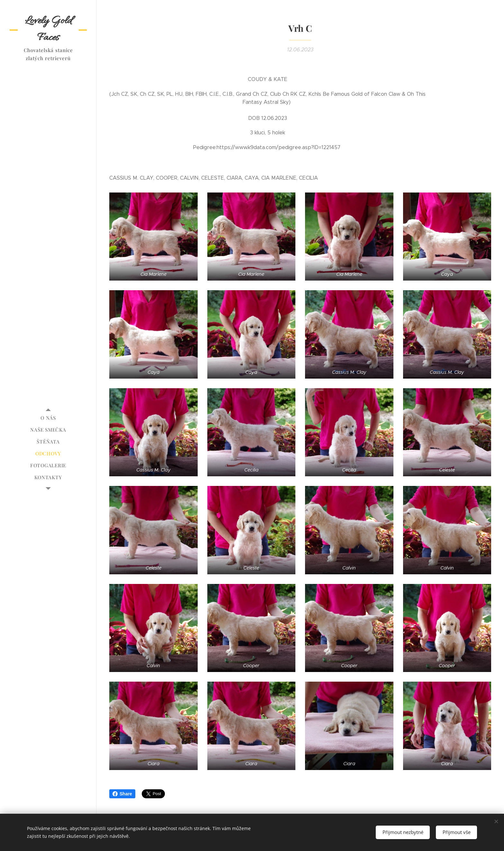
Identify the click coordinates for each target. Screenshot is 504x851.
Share (122, 794)
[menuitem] (48, 418)
